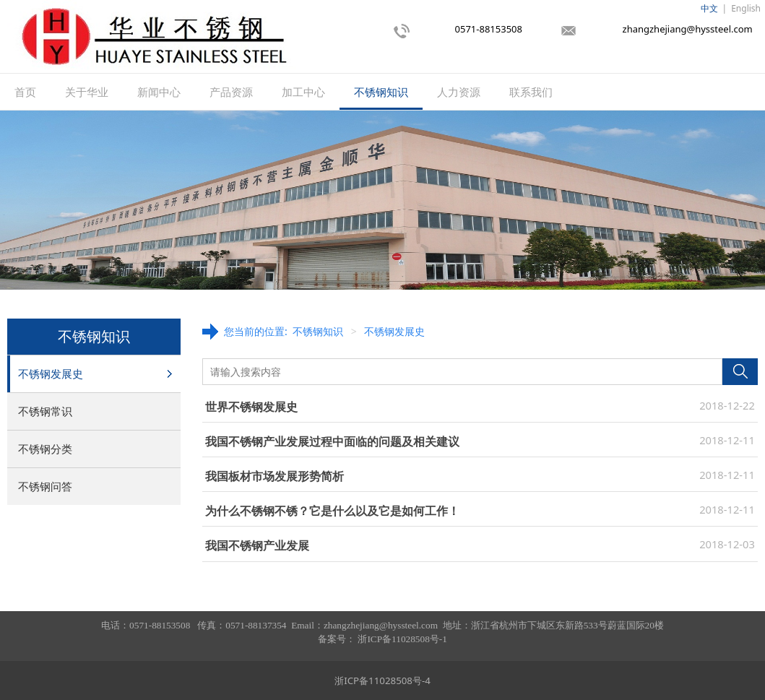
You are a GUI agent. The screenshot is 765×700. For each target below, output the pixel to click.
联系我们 (531, 92)
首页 (25, 92)
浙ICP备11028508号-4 (382, 680)
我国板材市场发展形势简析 (275, 476)
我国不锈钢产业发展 (257, 545)
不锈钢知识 (381, 92)
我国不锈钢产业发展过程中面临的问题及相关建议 (332, 441)
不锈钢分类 (45, 449)
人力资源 (459, 92)
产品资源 (231, 92)
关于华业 (87, 92)
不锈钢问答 (45, 486)
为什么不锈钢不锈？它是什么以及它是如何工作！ (332, 511)
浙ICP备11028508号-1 (402, 639)
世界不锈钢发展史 (251, 407)
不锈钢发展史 (51, 373)
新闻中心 (159, 92)
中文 (709, 8)
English (746, 8)
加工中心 (303, 92)
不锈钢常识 (45, 411)
